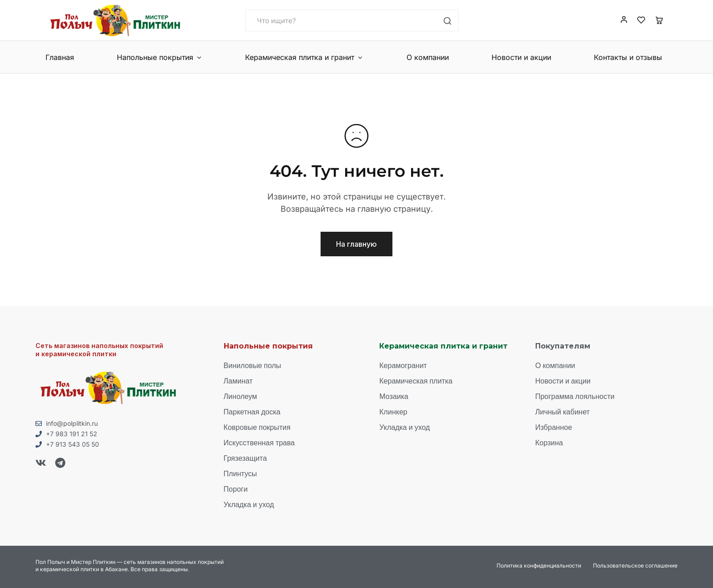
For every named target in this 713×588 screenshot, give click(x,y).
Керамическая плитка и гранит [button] (304, 57)
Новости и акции (521, 57)
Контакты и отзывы (628, 57)
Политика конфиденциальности (539, 566)
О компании (428, 57)
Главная (60, 57)
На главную (356, 244)
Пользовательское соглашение (635, 566)
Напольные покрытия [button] (160, 57)
